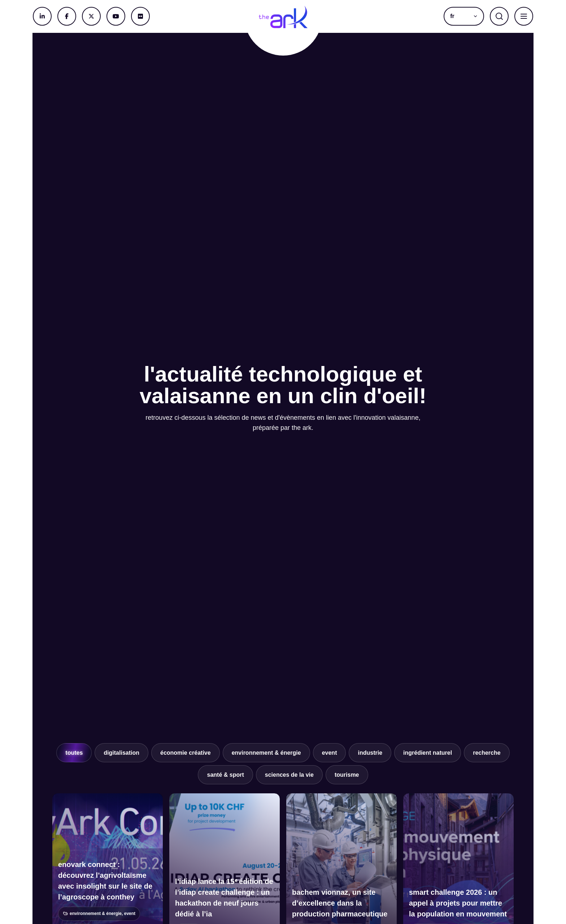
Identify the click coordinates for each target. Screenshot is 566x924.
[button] (464, 16)
